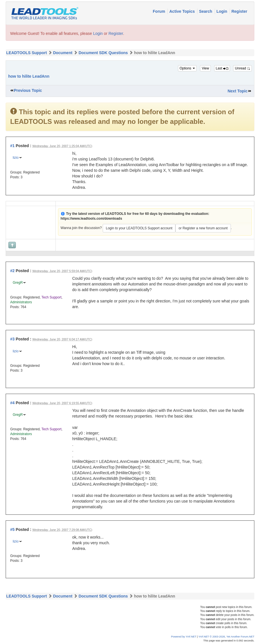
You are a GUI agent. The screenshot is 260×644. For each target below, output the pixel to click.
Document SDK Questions (103, 53)
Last (222, 68)
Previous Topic (28, 90)
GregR (18, 283)
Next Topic (238, 91)
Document (63, 53)
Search (206, 11)
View (205, 68)
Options (187, 68)
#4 (12, 403)
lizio (16, 158)
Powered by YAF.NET (184, 637)
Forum (159, 11)
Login (222, 11)
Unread (242, 68)
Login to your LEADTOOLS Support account (139, 228)
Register (239, 11)
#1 (12, 146)
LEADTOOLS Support (27, 53)
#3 (12, 339)
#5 (12, 529)
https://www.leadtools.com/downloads (91, 219)
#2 (12, 271)
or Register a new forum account (203, 228)
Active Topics (182, 11)
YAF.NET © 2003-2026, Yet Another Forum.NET (226, 637)
